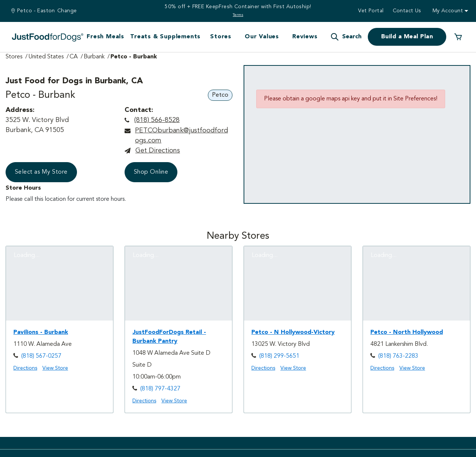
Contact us (407, 11)
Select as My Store (41, 172)
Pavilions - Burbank (41, 332)
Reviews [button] (305, 37)
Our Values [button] (262, 37)
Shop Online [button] (151, 172)
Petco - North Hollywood (407, 332)
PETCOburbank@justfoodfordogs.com (181, 136)
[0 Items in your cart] (458, 37)
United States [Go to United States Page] (46, 57)
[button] (346, 37)
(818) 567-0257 (41, 356)
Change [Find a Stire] (67, 11)
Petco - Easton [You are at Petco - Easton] (36, 11)
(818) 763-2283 (398, 356)
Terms (238, 15)
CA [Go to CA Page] (74, 57)
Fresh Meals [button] (105, 37)
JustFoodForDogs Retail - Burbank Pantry (169, 337)
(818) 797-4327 (160, 389)
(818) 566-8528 (157, 120)
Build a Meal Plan (407, 37)
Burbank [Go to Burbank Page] (94, 57)
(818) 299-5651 (279, 356)
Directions (25, 368)
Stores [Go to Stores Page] (14, 57)
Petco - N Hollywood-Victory (293, 332)
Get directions (158, 151)
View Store (55, 368)
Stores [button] (221, 37)
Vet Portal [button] (371, 11)
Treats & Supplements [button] (165, 37)
